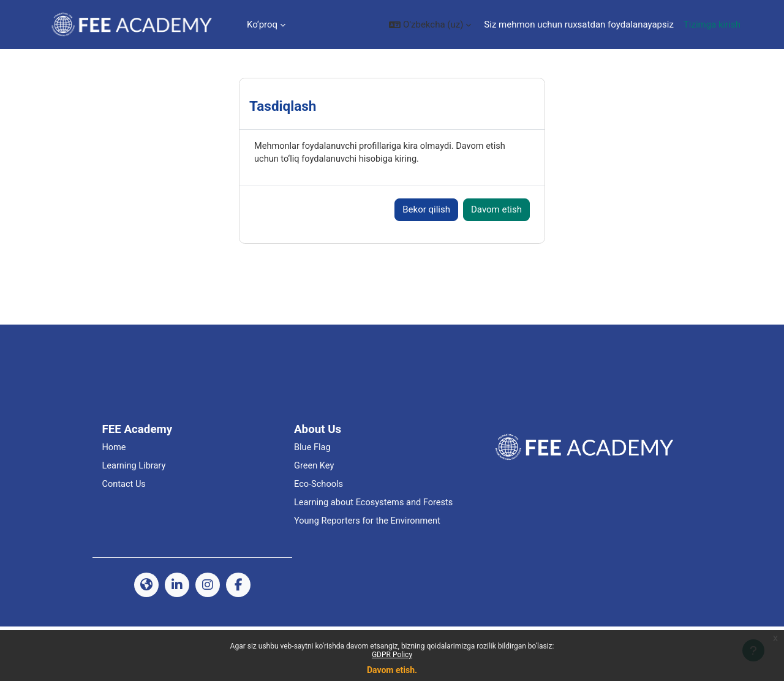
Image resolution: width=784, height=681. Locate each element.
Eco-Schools (319, 524)
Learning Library (134, 506)
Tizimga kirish (712, 24)
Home (114, 487)
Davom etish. (392, 670)
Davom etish (496, 249)
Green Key (315, 506)
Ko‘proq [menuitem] (262, 24)
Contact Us (124, 524)
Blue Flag (313, 487)
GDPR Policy (392, 655)
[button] (430, 25)
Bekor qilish (426, 249)
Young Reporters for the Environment (369, 576)
